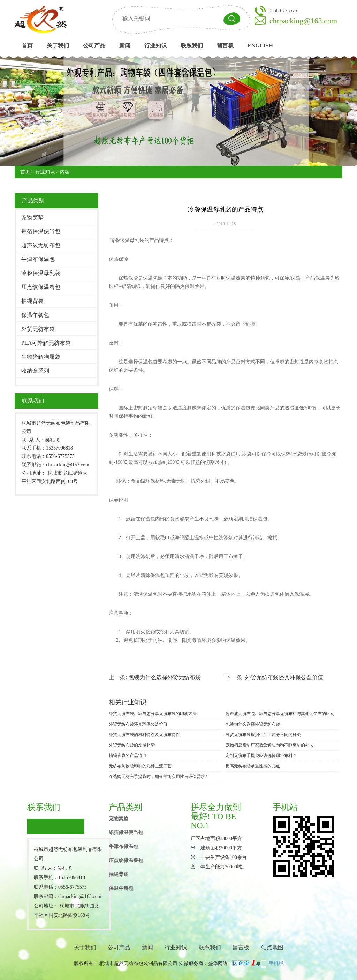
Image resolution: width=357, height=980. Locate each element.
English (260, 46)
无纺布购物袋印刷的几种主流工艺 (140, 766)
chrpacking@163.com (303, 21)
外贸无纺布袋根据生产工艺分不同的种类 (263, 735)
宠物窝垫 (32, 217)
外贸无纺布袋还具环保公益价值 (284, 677)
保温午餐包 (35, 315)
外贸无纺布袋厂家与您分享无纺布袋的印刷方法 (153, 714)
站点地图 (272, 947)
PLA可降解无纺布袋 (46, 343)
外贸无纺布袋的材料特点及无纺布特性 (144, 735)
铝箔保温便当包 (41, 231)
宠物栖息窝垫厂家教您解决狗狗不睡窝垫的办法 (269, 745)
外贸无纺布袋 (38, 329)
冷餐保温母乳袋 (41, 273)
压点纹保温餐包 (41, 287)
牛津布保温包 (38, 259)
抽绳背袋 (32, 301)
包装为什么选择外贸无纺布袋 (165, 677)
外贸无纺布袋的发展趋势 (132, 745)
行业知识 (155, 46)
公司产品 (94, 46)
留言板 (225, 46)
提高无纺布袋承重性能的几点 (253, 766)
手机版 (276, 963)
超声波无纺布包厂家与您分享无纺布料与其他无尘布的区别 (280, 714)
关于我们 (58, 46)
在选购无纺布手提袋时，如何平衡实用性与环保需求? (158, 777)
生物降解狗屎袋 (41, 357)
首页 (27, 46)
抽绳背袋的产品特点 (128, 756)
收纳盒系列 (35, 371)
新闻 (125, 46)
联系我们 (192, 46)
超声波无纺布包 (41, 245)
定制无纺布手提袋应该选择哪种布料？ (261, 756)
